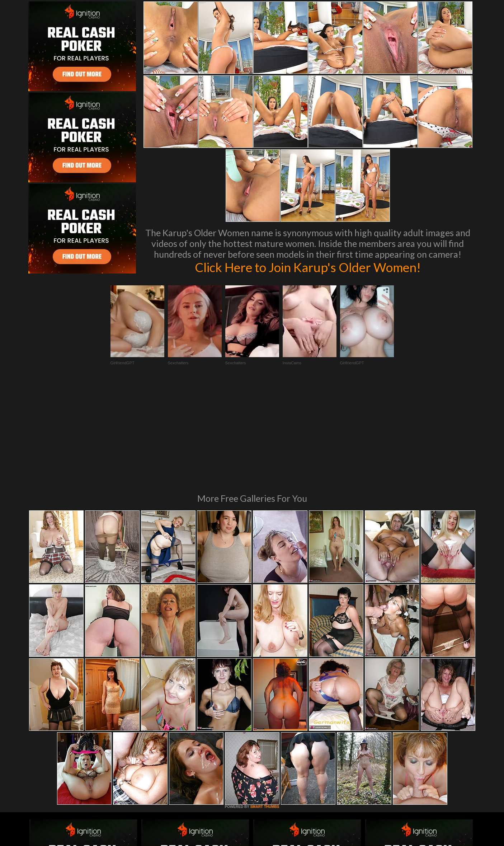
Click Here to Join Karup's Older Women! (308, 267)
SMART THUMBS (265, 709)
